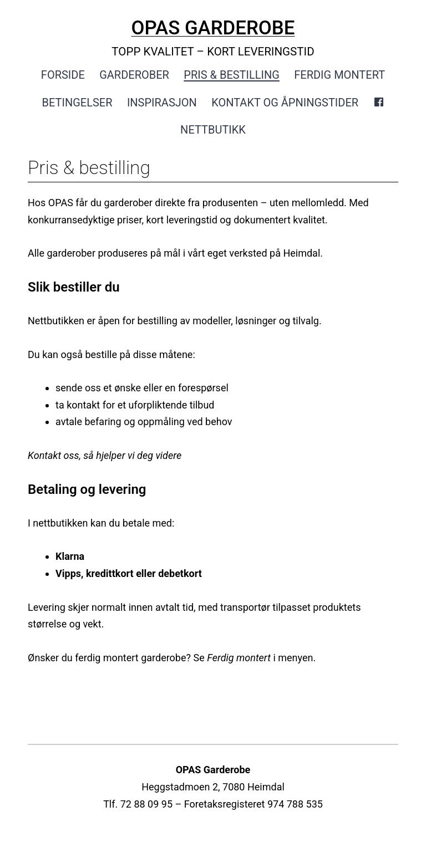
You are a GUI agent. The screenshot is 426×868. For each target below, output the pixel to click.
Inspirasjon (162, 103)
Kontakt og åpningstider (285, 103)
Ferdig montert (339, 75)
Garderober (134, 75)
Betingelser (77, 103)
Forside (63, 75)
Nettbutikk (213, 130)
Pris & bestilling (232, 75)
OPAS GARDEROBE (213, 28)
